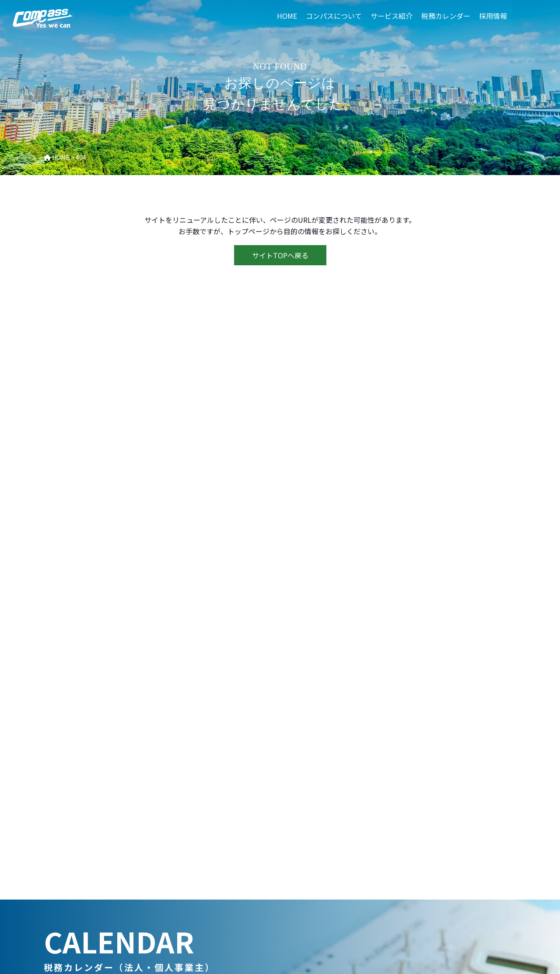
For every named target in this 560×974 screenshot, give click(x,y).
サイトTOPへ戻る (280, 255)
